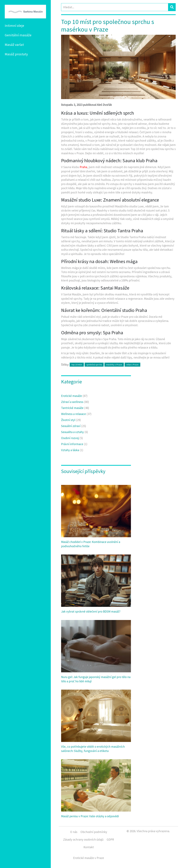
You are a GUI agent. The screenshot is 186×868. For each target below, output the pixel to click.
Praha (83, 167)
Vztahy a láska (72, 450)
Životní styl (71, 420)
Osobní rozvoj (72, 438)
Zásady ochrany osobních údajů (83, 839)
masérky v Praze (114, 365)
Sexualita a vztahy (75, 432)
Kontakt (89, 847)
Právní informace (74, 444)
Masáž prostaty (16, 54)
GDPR (110, 839)
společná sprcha (94, 365)
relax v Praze (132, 365)
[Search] (115, 7)
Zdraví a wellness (75, 402)
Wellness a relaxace (76, 414)
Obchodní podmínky (94, 832)
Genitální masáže (18, 35)
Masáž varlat (14, 45)
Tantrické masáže (75, 408)
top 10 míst (77, 365)
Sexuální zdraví (74, 426)
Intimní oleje (14, 26)
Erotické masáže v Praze (89, 858)
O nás (74, 832)
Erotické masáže (74, 396)
